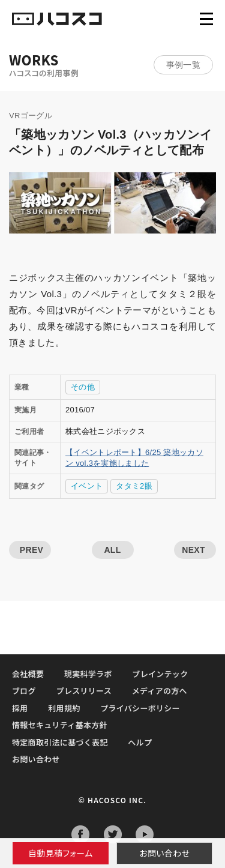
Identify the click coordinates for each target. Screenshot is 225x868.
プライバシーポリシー (140, 708)
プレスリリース (84, 691)
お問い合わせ (164, 853)
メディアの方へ (160, 691)
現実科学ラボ (88, 674)
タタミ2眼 (134, 486)
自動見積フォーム (61, 853)
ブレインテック (160, 674)
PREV (31, 550)
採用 (20, 708)
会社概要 (28, 674)
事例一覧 (183, 65)
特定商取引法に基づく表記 (60, 742)
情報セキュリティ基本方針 (60, 725)
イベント (87, 486)
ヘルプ (140, 742)
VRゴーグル (31, 116)
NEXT (193, 550)
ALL (112, 550)
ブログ (24, 691)
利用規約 (64, 708)
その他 (83, 387)
